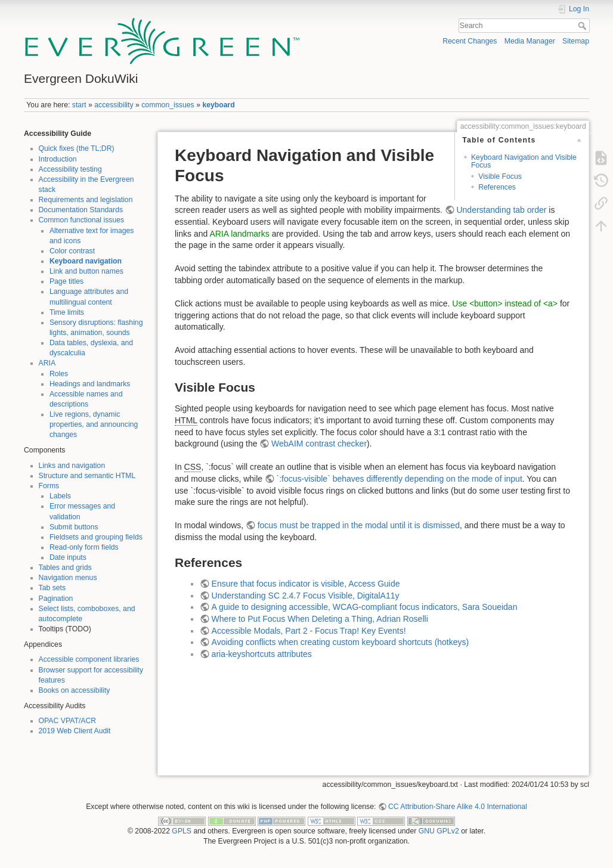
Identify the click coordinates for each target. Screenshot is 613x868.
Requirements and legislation (86, 200)
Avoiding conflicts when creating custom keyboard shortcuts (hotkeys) (340, 642)
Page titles (66, 281)
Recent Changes (470, 41)
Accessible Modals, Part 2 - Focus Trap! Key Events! (309, 631)
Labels (60, 496)
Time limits (67, 312)
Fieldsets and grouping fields (96, 537)
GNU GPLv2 (439, 831)
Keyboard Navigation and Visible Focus (524, 161)
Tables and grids (65, 568)
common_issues (168, 105)
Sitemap (576, 41)
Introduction (58, 159)
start (79, 105)
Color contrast (72, 251)
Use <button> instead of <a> (505, 303)
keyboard (218, 105)
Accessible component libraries (89, 659)
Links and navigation (72, 466)
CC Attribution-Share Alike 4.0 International (458, 807)
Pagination (56, 599)
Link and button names (86, 271)
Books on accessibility (75, 690)
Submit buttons (74, 527)
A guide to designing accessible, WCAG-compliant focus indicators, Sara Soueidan (365, 607)
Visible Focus (500, 176)
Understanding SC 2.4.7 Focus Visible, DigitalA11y (306, 596)
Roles (59, 374)
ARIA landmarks (239, 234)
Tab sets (52, 588)
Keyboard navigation (86, 261)
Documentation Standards (81, 210)
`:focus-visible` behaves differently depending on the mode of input (400, 479)
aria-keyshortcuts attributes (262, 654)
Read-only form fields (84, 547)
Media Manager (530, 41)
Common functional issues (82, 220)
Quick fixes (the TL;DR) (77, 148)
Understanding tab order (501, 210)
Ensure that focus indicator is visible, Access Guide (306, 584)
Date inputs (68, 557)
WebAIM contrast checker (319, 444)
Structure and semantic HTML (87, 476)
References (497, 187)
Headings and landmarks (90, 384)
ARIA (47, 363)
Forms (49, 486)
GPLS (182, 831)
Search (583, 26)
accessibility (114, 105)
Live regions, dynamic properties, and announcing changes (94, 424)
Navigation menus (68, 578)
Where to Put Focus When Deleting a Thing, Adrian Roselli (320, 619)
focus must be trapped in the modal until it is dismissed (359, 525)
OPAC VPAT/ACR (68, 721)
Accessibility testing (70, 169)
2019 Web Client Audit (75, 731)
